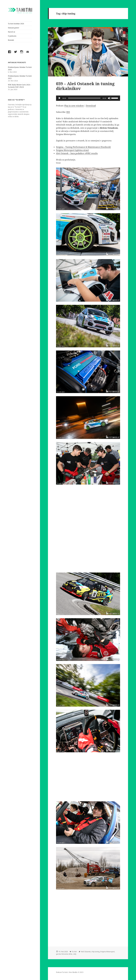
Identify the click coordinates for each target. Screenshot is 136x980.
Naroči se (11, 32)
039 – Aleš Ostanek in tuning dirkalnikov (85, 86)
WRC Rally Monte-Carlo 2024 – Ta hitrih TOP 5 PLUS (20, 86)
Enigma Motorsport (107, 952)
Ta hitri (74, 952)
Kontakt (11, 40)
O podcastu (12, 36)
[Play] (59, 98)
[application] (88, 98)
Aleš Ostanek (86, 952)
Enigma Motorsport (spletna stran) (72, 150)
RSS (68, 112)
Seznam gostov (14, 28)
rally (75, 954)
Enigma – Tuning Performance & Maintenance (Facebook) (83, 147)
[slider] (84, 98)
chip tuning (95, 952)
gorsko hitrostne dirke (64, 954)
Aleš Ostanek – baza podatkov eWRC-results (77, 153)
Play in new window (74, 106)
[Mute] (109, 98)
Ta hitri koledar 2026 (16, 24)
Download (91, 106)
